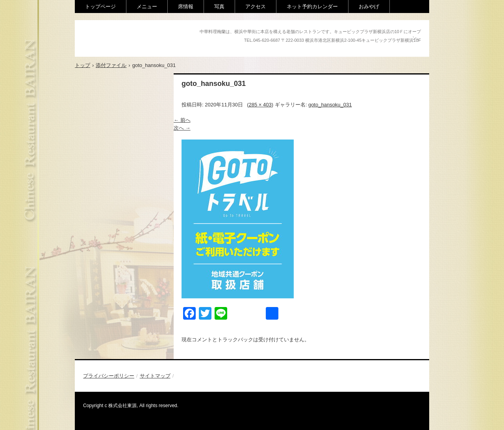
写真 (219, 7)
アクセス (256, 7)
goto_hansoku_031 (330, 105)
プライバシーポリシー (109, 376)
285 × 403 (260, 105)
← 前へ (182, 120)
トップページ (100, 7)
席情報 (186, 7)
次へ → (182, 128)
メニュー (147, 7)
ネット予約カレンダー (312, 7)
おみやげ (369, 7)
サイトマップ (155, 376)
